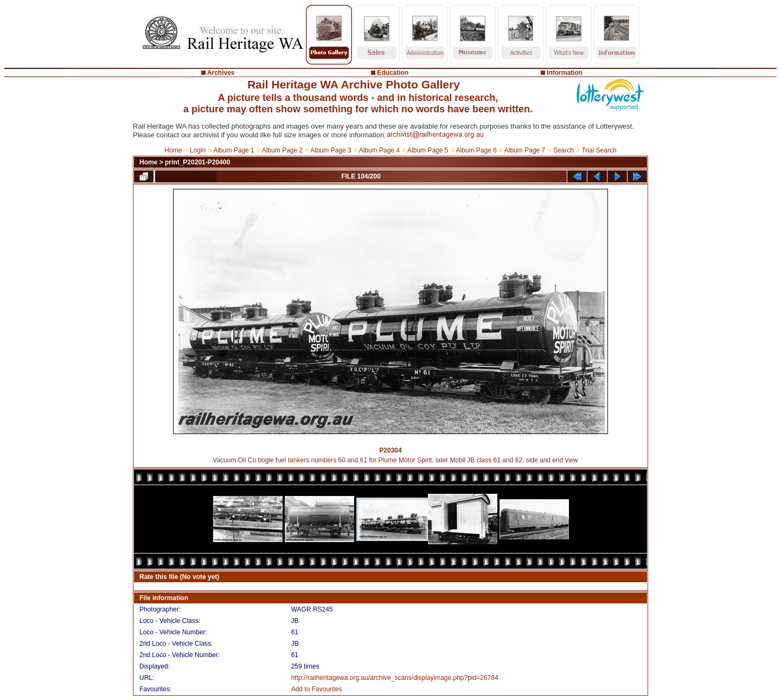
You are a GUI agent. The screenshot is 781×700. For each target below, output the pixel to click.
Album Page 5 (428, 150)
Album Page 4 (379, 150)
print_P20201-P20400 (197, 162)
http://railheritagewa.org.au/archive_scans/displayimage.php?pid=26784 (395, 678)
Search (564, 150)
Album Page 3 (331, 150)
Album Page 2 (282, 150)
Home (173, 150)
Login (198, 150)
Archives (221, 73)
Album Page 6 (476, 150)
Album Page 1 (233, 150)
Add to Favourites (317, 689)
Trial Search (599, 150)
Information (565, 73)
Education (393, 73)
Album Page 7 (525, 150)
